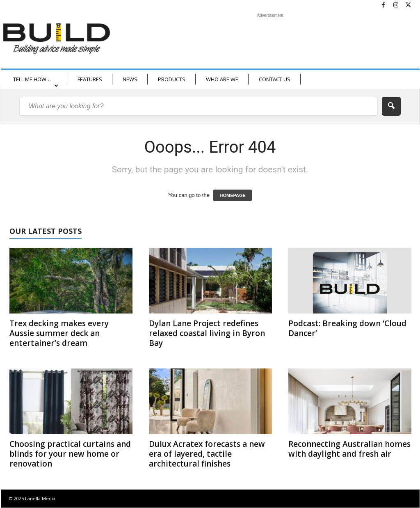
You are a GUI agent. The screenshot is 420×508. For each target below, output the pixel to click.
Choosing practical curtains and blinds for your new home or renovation (70, 454)
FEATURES (90, 79)
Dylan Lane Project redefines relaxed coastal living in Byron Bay (207, 333)
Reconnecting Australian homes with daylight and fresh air (349, 449)
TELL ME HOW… (36, 82)
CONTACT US (275, 79)
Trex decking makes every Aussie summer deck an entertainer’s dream (59, 333)
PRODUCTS (172, 79)
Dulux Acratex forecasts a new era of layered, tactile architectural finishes (207, 454)
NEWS (130, 79)
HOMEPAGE (232, 195)
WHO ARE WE (222, 79)
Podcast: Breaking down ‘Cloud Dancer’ (347, 328)
